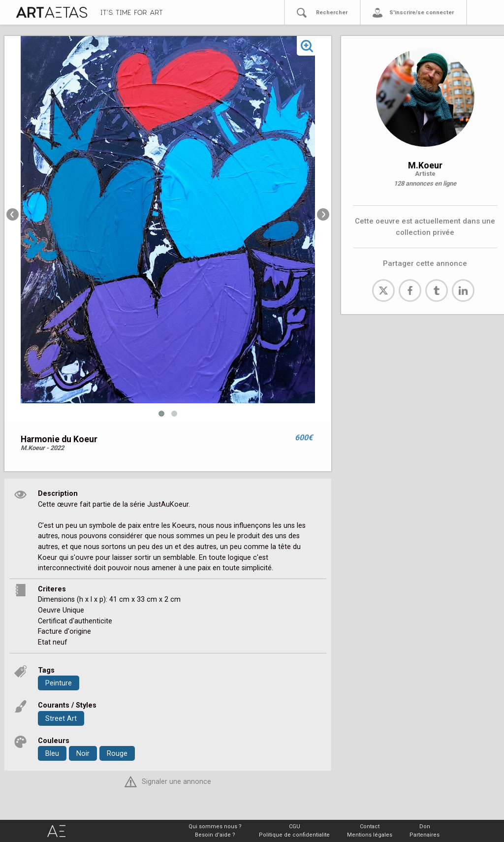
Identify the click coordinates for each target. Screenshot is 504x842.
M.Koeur (425, 165)
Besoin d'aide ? (215, 835)
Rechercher (332, 13)
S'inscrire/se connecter (422, 13)
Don (425, 826)
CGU (295, 826)
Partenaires (425, 835)
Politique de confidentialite (294, 835)
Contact (370, 826)
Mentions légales (370, 835)
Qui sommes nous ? (215, 826)
